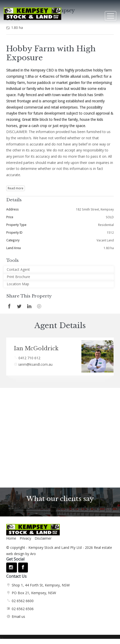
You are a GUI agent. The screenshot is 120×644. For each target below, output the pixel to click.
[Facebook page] (23, 568)
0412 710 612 (29, 358)
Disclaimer (43, 538)
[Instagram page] (12, 568)
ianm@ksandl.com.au (35, 364)
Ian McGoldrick (36, 348)
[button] (59, 277)
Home (11, 538)
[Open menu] (111, 16)
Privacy (25, 538)
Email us (18, 616)
